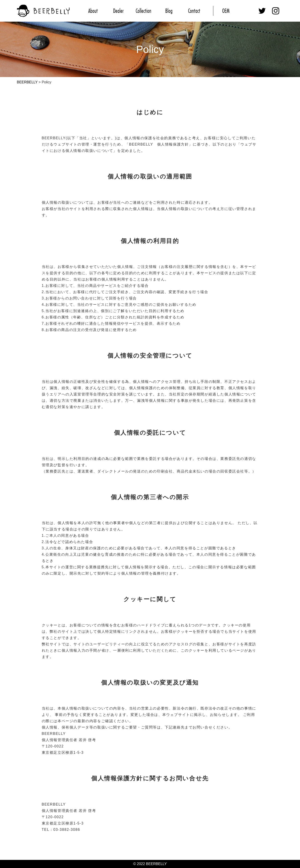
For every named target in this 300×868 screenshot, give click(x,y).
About (93, 11)
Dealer (118, 11)
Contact (194, 11)
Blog (169, 11)
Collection (143, 11)
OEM (226, 11)
